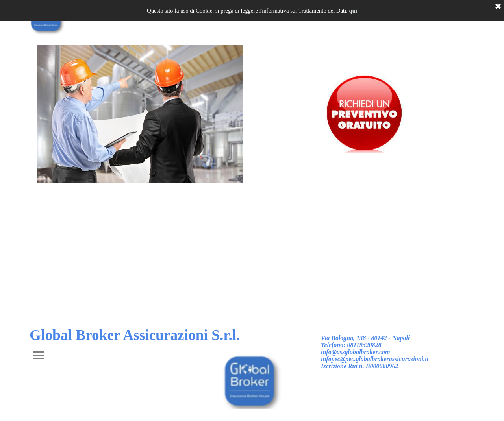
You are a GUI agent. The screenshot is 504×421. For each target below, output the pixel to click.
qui (353, 11)
